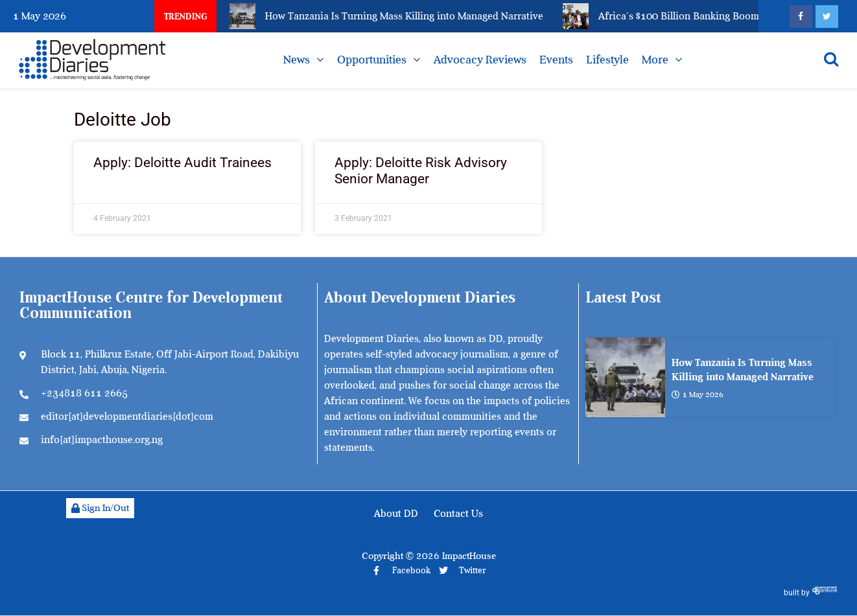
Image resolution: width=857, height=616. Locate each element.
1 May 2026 (698, 394)
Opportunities (372, 60)
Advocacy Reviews (480, 60)
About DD (396, 514)
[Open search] (831, 59)
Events (556, 60)
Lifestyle (607, 60)
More (655, 60)
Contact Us (458, 514)
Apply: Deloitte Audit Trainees (182, 163)
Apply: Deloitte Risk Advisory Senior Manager (421, 171)
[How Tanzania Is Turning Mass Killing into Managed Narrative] (625, 377)
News (297, 60)
